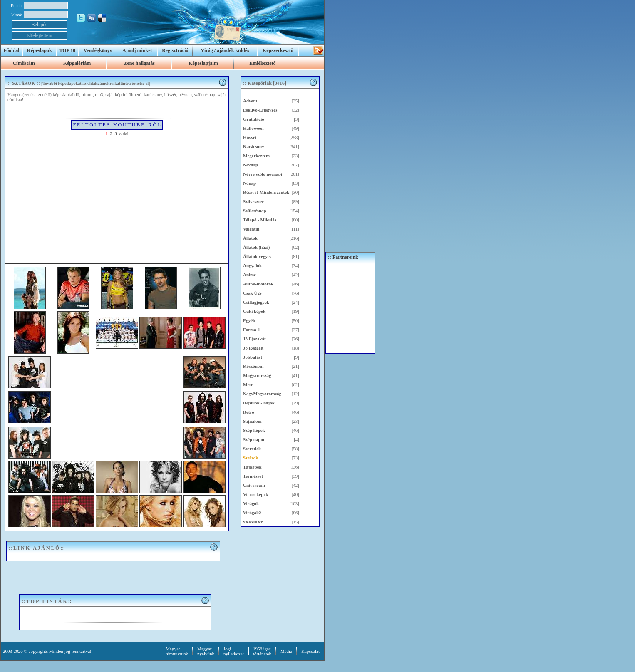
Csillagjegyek (256, 302)
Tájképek (252, 467)
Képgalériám (77, 63)
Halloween (253, 128)
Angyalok (252, 265)
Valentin (251, 229)
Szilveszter (253, 201)
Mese (248, 384)
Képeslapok (40, 50)
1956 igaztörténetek (262, 651)
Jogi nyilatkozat (234, 651)
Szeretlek (252, 449)
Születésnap (255, 211)
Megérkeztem (256, 156)
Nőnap (249, 183)
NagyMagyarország (262, 394)
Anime (249, 275)
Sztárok (251, 458)
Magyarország (257, 375)
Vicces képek (255, 494)
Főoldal (11, 50)
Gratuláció (254, 119)
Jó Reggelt (253, 348)
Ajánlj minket (137, 50)
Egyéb (249, 320)
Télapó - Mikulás (260, 220)
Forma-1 (252, 330)
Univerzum (254, 485)
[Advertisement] (117, 199)
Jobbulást (253, 357)
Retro (249, 412)
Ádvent (250, 101)
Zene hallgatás (139, 63)
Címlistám (24, 63)
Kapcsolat (310, 651)
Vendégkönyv (98, 50)
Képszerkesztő (278, 50)
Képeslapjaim (203, 63)
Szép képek (254, 430)
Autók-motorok (258, 284)
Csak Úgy (253, 293)
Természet (253, 476)
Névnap (251, 165)
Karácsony (254, 146)
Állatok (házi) (256, 247)
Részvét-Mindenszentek (266, 192)
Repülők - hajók (259, 403)
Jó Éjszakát (254, 339)
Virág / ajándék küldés (225, 50)
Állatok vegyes (257, 256)
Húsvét (250, 137)
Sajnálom (252, 421)
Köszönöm (253, 366)
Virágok (251, 503)
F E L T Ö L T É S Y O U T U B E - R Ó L (117, 125)
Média (286, 651)
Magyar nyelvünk (206, 651)
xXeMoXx (253, 522)
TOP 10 (68, 50)
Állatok (250, 238)
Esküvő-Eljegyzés (260, 110)
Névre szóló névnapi (263, 174)
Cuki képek (254, 311)
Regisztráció (175, 50)
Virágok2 (252, 513)
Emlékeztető (262, 63)
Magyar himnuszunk (177, 651)
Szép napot (254, 439)
